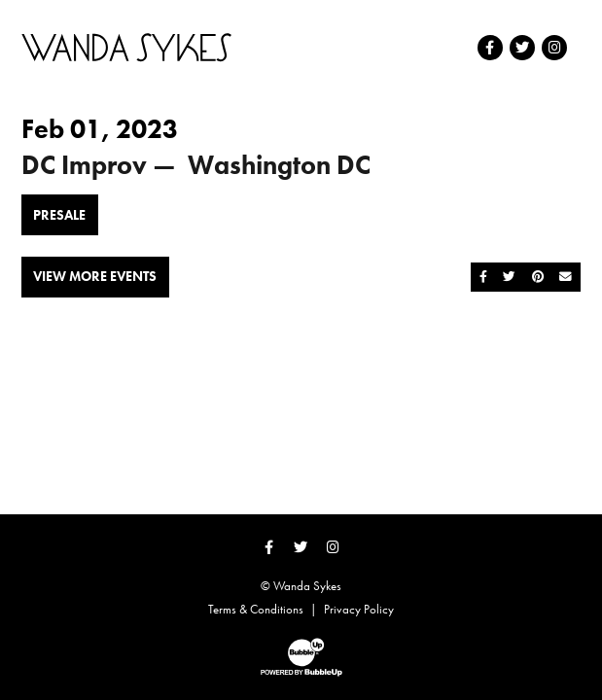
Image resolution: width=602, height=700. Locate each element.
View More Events (95, 276)
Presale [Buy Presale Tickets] (59, 215)
